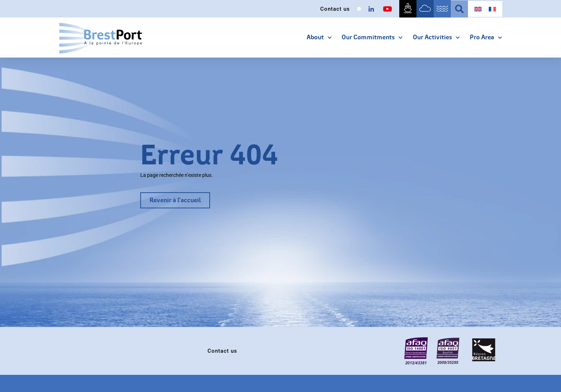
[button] (459, 9)
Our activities (436, 38)
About (319, 38)
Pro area (486, 38)
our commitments (372, 38)
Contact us (335, 9)
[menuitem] (478, 9)
